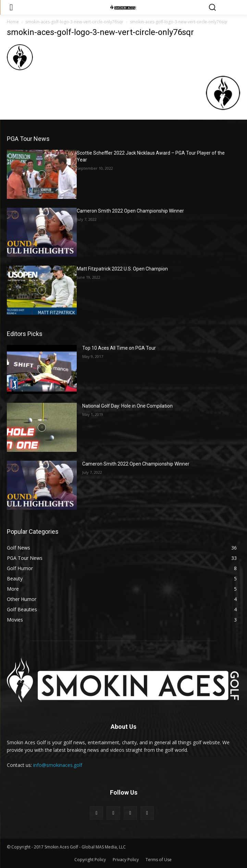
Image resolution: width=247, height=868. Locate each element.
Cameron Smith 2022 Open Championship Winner (130, 211)
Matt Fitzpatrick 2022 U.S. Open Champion (122, 269)
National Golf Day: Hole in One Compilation (127, 406)
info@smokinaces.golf (58, 765)
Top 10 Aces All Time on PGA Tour (119, 348)
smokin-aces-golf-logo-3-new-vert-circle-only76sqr (74, 22)
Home (13, 22)
